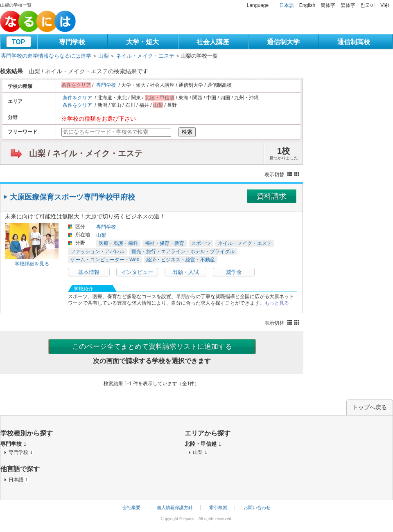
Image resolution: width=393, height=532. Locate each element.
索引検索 (218, 507)
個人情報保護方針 (175, 507)
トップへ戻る (370, 407)
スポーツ (201, 243)
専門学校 (72, 42)
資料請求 (271, 196)
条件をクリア (77, 98)
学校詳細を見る (32, 264)
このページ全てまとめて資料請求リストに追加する (152, 347)
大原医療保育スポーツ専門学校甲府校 (72, 197)
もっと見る (277, 303)
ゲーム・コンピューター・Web (105, 260)
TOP (19, 42)
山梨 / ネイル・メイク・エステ (86, 153)
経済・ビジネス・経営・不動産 (181, 260)
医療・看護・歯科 (118, 243)
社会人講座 (213, 42)
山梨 (104, 56)
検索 (187, 132)
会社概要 (131, 507)
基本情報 (89, 272)
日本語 (287, 5)
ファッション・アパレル (97, 251)
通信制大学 (283, 42)
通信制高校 (354, 42)
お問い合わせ (257, 507)
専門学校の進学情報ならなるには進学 (46, 56)
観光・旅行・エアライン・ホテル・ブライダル (183, 251)
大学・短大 (142, 42)
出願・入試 (186, 272)
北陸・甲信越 (203, 444)
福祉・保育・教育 (165, 243)
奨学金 (234, 272)
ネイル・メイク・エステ (145, 56)
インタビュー (137, 272)
